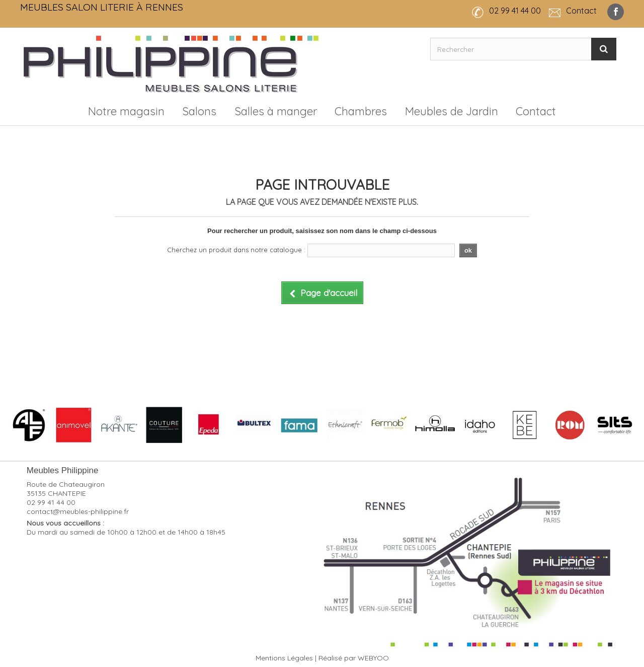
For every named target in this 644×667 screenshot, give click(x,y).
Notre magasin (126, 111)
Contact (536, 111)
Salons (199, 111)
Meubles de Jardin (452, 111)
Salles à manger (276, 111)
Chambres (361, 111)
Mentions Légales (284, 658)
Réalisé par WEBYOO (354, 658)
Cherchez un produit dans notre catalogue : (236, 250)
